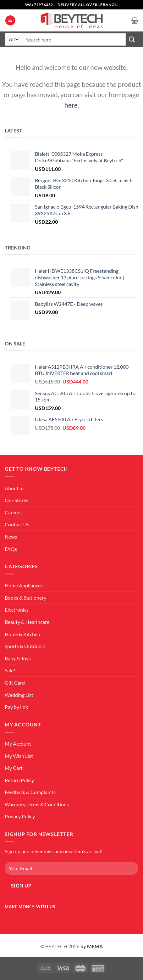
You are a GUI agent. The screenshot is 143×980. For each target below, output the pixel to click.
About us (15, 488)
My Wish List (19, 756)
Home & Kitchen (22, 634)
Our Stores (16, 500)
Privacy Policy (20, 816)
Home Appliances (24, 585)
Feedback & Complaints (30, 792)
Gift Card (15, 683)
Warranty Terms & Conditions (37, 804)
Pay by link (16, 707)
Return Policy (19, 780)
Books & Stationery (25, 598)
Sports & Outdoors (25, 646)
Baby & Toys (18, 658)
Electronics (17, 610)
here (71, 105)
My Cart (14, 768)
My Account (18, 744)
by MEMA (92, 946)
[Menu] (10, 21)
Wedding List (19, 695)
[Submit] (132, 39)
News (11, 537)
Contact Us (17, 524)
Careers (13, 512)
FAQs (11, 549)
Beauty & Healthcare (27, 622)
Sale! (10, 670)
